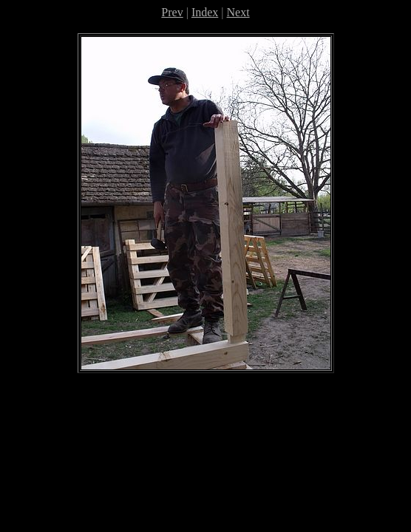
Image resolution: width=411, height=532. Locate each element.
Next (238, 12)
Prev (172, 12)
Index (205, 12)
